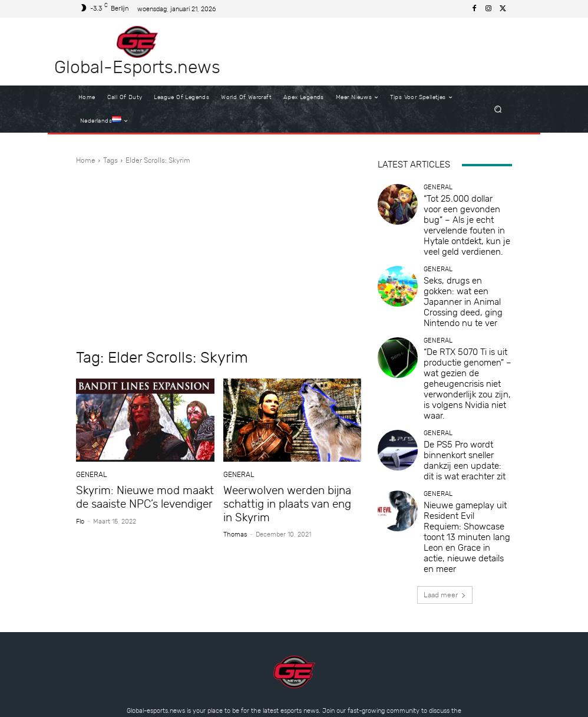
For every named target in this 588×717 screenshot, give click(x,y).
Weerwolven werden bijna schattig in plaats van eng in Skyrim (286, 502)
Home (86, 160)
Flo (80, 519)
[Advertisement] (219, 257)
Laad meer (445, 466)
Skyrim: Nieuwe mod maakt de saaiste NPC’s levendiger (143, 496)
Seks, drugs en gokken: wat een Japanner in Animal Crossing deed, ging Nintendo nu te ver (465, 266)
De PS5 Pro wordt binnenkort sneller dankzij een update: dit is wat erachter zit (466, 372)
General (90, 475)
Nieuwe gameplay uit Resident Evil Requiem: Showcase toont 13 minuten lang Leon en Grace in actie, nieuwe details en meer (467, 426)
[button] (498, 109)
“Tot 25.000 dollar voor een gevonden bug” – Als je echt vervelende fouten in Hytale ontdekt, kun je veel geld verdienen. (464, 213)
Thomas (235, 530)
